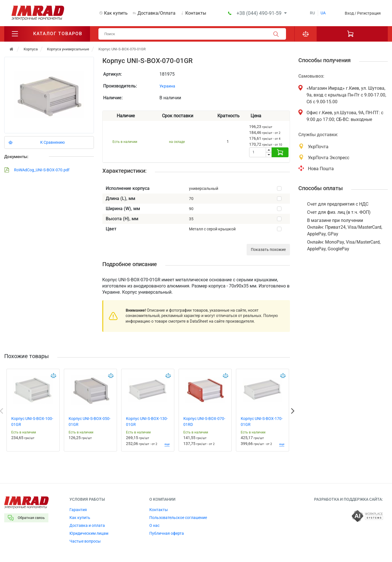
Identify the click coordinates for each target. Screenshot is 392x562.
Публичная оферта (167, 533)
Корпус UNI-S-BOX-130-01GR (147, 421)
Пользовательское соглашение (178, 518)
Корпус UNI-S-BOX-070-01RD (204, 421)
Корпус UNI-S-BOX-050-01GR (90, 421)
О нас (154, 525)
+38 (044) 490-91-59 (260, 13)
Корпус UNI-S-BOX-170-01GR (262, 421)
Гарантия (78, 510)
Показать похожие (268, 249)
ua (323, 13)
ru (312, 13)
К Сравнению (52, 142)
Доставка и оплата (87, 525)
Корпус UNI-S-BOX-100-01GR (32, 421)
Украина (167, 86)
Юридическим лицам (89, 533)
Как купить (116, 13)
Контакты (196, 13)
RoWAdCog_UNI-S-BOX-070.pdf (37, 170)
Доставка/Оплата (156, 13)
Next (293, 411)
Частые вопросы (85, 541)
